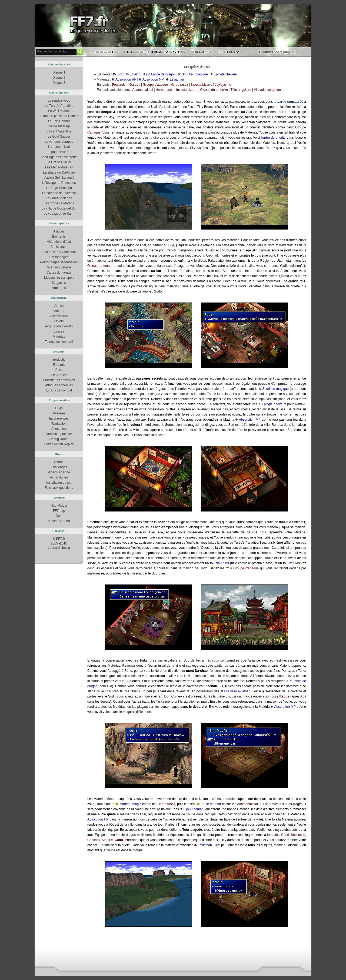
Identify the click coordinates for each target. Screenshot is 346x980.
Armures (59, 311)
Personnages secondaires (59, 262)
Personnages (59, 257)
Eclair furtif (137, 74)
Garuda (135, 85)
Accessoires (59, 316)
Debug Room (59, 439)
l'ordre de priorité (273, 138)
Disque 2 (59, 78)
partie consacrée (290, 102)
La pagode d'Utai (59, 152)
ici (261, 691)
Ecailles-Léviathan (237, 691)
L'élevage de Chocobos (59, 183)
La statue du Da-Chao (59, 172)
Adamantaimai (143, 90)
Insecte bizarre (202, 85)
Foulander (119, 85)
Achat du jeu (59, 477)
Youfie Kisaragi (59, 126)
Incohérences (59, 418)
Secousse (298, 835)
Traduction (59, 424)
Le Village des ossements (59, 157)
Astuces (59, 231)
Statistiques (59, 247)
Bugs (59, 408)
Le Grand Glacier (59, 162)
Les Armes (59, 375)
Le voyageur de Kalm (59, 214)
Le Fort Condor (59, 121)
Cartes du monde (59, 273)
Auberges (59, 288)
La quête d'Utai (59, 147)
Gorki (285, 835)
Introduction (59, 360)
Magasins (59, 283)
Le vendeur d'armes (59, 142)
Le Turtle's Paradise (59, 106)
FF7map (59, 511)
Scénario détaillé (59, 267)
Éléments (59, 237)
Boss (59, 370)
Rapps (285, 696)
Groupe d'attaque (155, 85)
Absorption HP (126, 79)
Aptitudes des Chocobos (59, 252)
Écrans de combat (59, 390)
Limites (59, 331)
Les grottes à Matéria (59, 203)
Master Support (59, 521)
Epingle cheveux (226, 74)
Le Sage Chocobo (59, 188)
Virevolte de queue (267, 90)
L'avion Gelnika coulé (59, 178)
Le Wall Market (59, 111)
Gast (59, 516)
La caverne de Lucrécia (59, 193)
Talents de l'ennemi (59, 342)
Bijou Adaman (193, 809)
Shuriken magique (195, 74)
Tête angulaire (241, 90)
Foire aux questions (59, 488)
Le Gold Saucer (59, 137)
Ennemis (59, 365)
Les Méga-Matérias (59, 167)
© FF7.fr (59, 539)
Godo (119, 840)
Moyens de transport (59, 278)
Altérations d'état (59, 242)
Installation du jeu (59, 483)
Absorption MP (153, 79)
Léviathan (177, 79)
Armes (59, 306)
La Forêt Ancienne (59, 198)
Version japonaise (59, 434)
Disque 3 (59, 83)
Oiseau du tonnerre (214, 90)
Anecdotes (59, 429)
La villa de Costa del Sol (59, 208)
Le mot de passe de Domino (59, 116)
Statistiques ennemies (59, 380)
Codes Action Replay (59, 444)
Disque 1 (59, 72)
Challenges (59, 467)
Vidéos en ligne (59, 472)
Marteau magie (130, 804)
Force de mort (211, 804)
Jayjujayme (223, 85)
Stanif (106, 840)
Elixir (120, 74)
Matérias (59, 337)
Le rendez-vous (59, 101)
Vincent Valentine (59, 131)
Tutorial (59, 462)
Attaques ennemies (59, 385)
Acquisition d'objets (59, 326)
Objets (59, 321)
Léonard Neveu (59, 548)
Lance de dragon (163, 74)
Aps (303, 696)
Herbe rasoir (179, 85)
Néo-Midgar (59, 506)
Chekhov (94, 840)
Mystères (59, 413)
